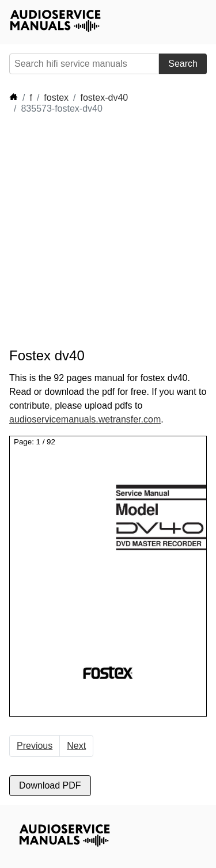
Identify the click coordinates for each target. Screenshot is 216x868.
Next (76, 746)
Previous (35, 746)
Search (183, 64)
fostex (56, 98)
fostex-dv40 (105, 98)
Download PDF (50, 785)
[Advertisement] (108, 231)
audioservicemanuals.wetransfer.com (85, 419)
